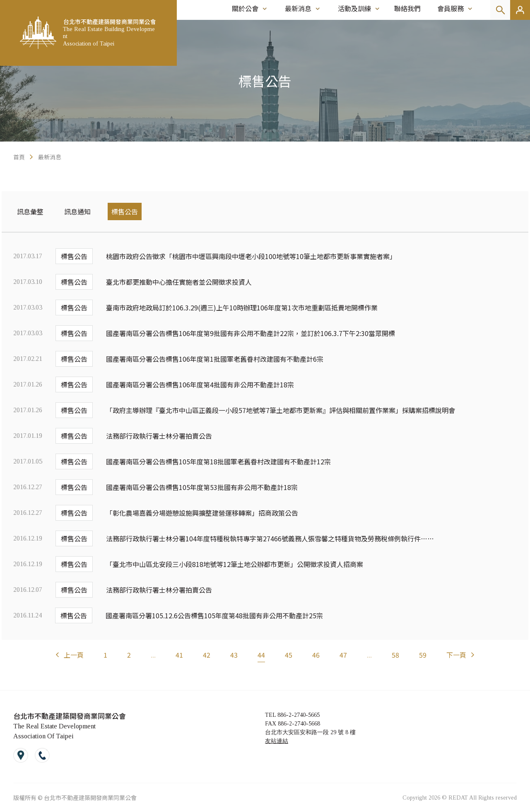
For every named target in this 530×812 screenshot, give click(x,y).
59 (423, 655)
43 (234, 655)
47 (343, 655)
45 (289, 655)
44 (261, 655)
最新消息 (50, 157)
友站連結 (277, 741)
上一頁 (74, 655)
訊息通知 (77, 211)
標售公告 (125, 211)
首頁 (19, 157)
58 (395, 655)
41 (179, 655)
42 (207, 655)
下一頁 (456, 655)
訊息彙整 (30, 211)
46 (316, 655)
